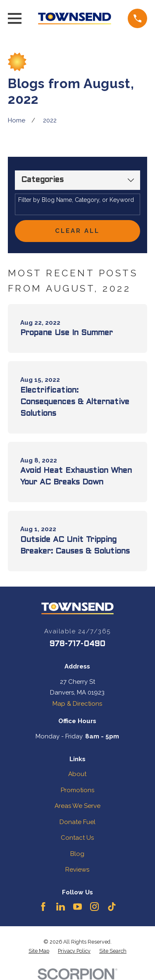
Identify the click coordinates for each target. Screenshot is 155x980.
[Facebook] (43, 907)
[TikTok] (112, 907)
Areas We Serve (77, 806)
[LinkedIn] (61, 907)
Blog (77, 854)
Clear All (77, 231)
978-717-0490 (77, 644)
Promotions (77, 790)
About (77, 774)
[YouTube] (77, 907)
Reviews (77, 870)
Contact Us (77, 838)
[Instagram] (94, 907)
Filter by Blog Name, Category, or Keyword (76, 200)
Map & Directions (77, 704)
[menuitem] (39, 951)
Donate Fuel (77, 822)
